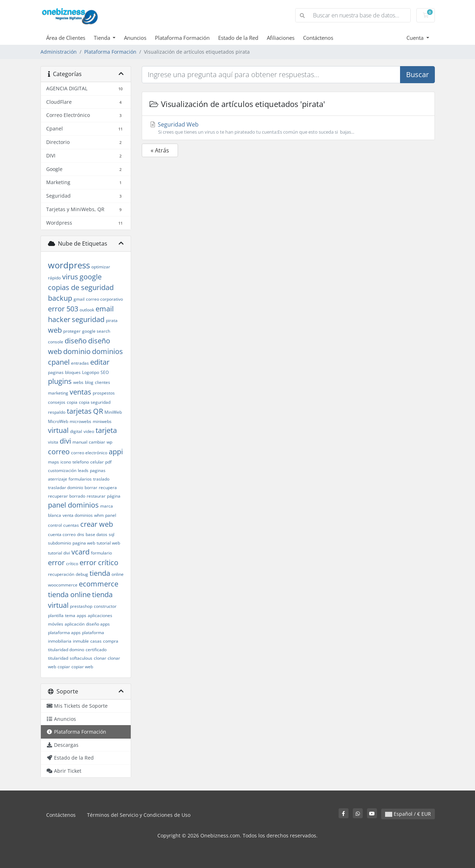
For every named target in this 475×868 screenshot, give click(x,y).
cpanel (59, 362)
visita (53, 442)
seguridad (88, 319)
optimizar (101, 267)
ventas (80, 392)
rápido (54, 278)
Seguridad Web (288, 128)
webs (78, 382)
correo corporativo (104, 299)
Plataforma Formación (182, 38)
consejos (57, 402)
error (56, 562)
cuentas (71, 525)
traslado (101, 479)
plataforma (93, 633)
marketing (58, 393)
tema (70, 615)
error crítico (99, 562)
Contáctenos (318, 38)
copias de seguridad (81, 287)
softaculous (81, 658)
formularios (80, 479)
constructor (105, 606)
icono (66, 462)
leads (83, 470)
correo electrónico (89, 453)
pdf (108, 462)
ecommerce (99, 584)
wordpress (69, 265)
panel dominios (73, 505)
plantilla (56, 615)
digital (76, 431)
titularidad (58, 658)
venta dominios (78, 515)
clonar (100, 658)
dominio (77, 351)
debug (82, 574)
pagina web (84, 543)
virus (70, 277)
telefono (81, 462)
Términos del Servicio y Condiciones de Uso (139, 815)
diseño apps (98, 624)
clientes (102, 382)
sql (112, 534)
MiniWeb (113, 412)
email (105, 309)
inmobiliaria (60, 641)
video (89, 431)
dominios (107, 351)
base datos (96, 534)
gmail (79, 299)
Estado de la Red (238, 38)
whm (99, 515)
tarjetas (79, 411)
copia (72, 402)
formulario (101, 553)
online (118, 574)
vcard (80, 552)
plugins (60, 381)
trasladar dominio (66, 487)
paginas (56, 372)
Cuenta (416, 38)
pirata (112, 320)
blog (89, 382)
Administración (59, 52)
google (91, 277)
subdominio (60, 543)
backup (60, 298)
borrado (77, 496)
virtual (58, 430)
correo (59, 452)
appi (116, 452)
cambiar (97, 442)
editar (100, 362)
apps (82, 615)
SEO (105, 372)
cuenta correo (62, 534)
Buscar (417, 74)
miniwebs (102, 421)
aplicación (75, 624)
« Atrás (160, 150)
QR (98, 411)
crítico (72, 564)
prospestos (104, 393)
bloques (73, 372)
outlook (87, 310)
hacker (59, 319)
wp (109, 442)
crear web (97, 524)
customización (62, 470)
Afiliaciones (281, 38)
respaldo (57, 412)
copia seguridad (95, 402)
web (55, 330)
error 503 (63, 309)
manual (80, 442)
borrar (91, 487)
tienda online (69, 594)
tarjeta (106, 430)
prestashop (81, 606)
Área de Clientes (66, 38)
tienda (100, 573)
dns (81, 534)
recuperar (58, 496)
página (114, 496)
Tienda (103, 38)
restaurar (96, 496)
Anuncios (135, 38)
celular (97, 462)
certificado (96, 650)
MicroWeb (58, 421)
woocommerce (63, 585)
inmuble (81, 641)
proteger (72, 331)
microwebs (80, 421)
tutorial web (108, 543)
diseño (76, 341)
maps (53, 462)
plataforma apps (64, 633)
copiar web (82, 667)
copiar (64, 667)
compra (111, 641)
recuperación (61, 574)
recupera (108, 487)
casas (96, 641)
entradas (80, 363)
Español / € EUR (408, 814)
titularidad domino (66, 650)
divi (65, 441)
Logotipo (91, 372)
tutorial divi (59, 553)
